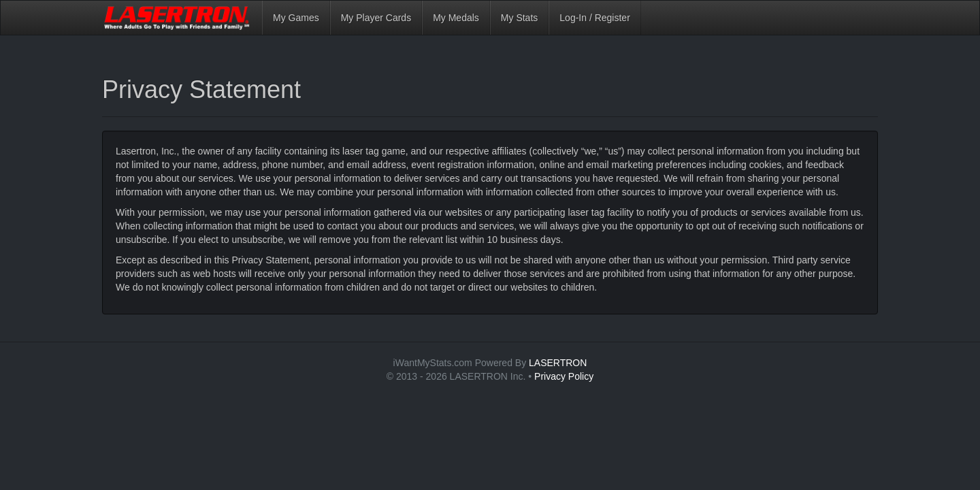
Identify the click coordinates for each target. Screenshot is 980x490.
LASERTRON (558, 363)
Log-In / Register (595, 18)
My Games (296, 18)
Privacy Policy (564, 376)
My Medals (456, 18)
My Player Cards (376, 18)
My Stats (519, 18)
